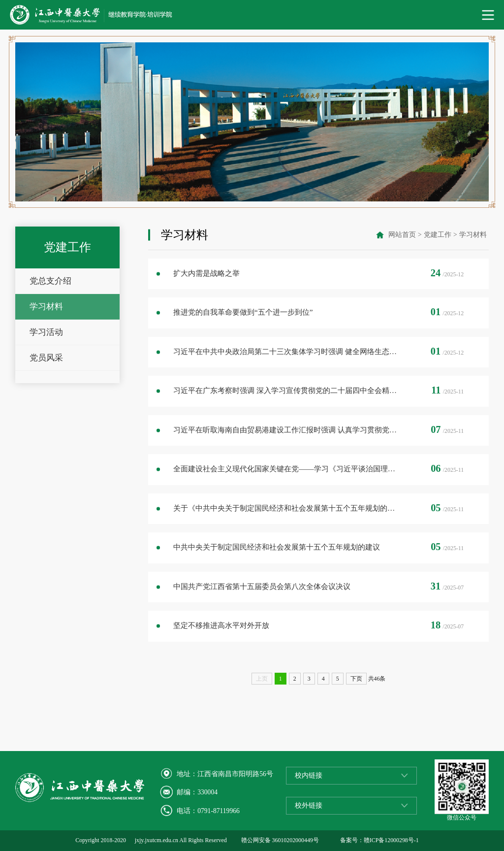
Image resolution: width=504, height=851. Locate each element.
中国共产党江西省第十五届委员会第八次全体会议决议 (262, 586)
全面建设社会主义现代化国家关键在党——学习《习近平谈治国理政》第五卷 (287, 469)
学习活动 (46, 332)
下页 (356, 679)
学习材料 (46, 307)
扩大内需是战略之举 (206, 273)
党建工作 (438, 235)
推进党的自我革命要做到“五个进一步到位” (243, 312)
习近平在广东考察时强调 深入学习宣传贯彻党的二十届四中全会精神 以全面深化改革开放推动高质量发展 (287, 390)
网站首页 (402, 235)
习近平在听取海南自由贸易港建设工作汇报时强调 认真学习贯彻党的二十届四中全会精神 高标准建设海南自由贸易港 (287, 430)
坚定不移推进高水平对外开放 (221, 625)
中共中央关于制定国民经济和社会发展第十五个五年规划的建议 (277, 547)
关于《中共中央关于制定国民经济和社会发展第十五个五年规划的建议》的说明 (287, 508)
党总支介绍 (50, 281)
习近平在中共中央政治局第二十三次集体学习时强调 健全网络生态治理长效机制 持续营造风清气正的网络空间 (287, 351)
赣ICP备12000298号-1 (391, 840)
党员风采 (46, 358)
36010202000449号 (296, 840)
